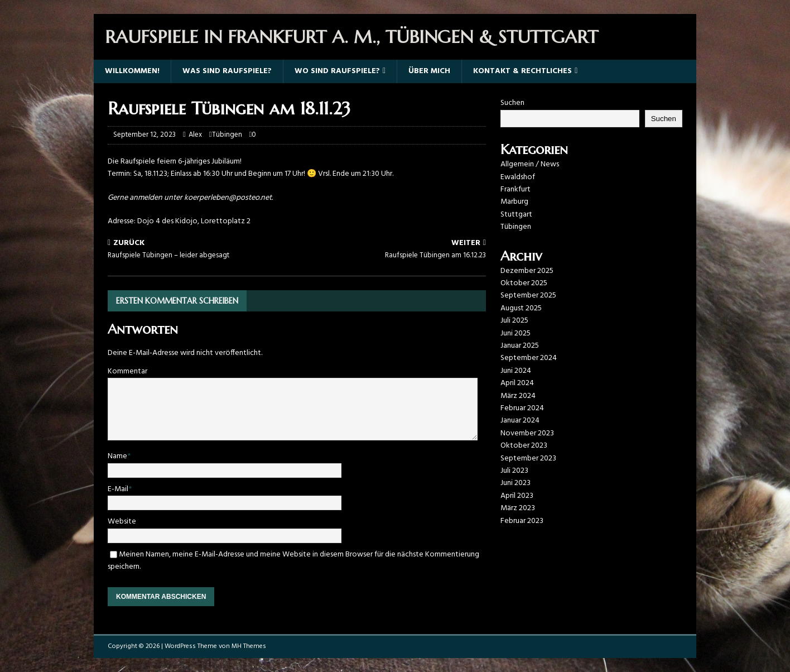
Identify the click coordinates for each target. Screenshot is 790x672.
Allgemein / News (530, 164)
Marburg (514, 202)
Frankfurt (516, 189)
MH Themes (249, 646)
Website (122, 522)
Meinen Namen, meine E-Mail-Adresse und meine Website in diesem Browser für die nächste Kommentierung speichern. (293, 561)
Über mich (429, 71)
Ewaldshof (518, 177)
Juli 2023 (514, 471)
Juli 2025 (514, 321)
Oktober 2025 (524, 283)
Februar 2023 (522, 521)
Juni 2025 (516, 333)
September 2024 (529, 358)
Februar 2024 (522, 408)
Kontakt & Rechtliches (522, 71)
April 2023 (517, 496)
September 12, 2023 (144, 135)
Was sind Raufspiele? (227, 71)
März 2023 (518, 508)
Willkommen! (132, 71)
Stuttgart (516, 215)
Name (117, 456)
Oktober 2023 (524, 446)
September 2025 (528, 296)
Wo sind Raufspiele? (337, 71)
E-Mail (118, 489)
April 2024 (517, 383)
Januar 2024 (520, 421)
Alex (195, 135)
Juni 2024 (516, 371)
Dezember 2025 (527, 271)
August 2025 (521, 308)
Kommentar (127, 371)
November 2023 (527, 433)
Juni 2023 (516, 483)
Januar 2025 (520, 346)
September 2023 (528, 459)
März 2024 (518, 396)
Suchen (512, 103)
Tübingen (227, 135)
